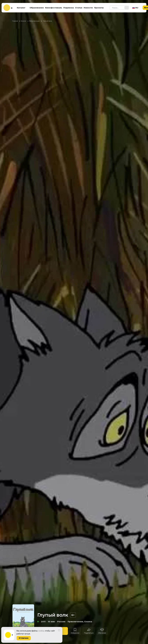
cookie (41, 631)
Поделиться (89, 633)
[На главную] (8, 8)
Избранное (75, 633)
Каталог (21, 8)
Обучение (102, 633)
